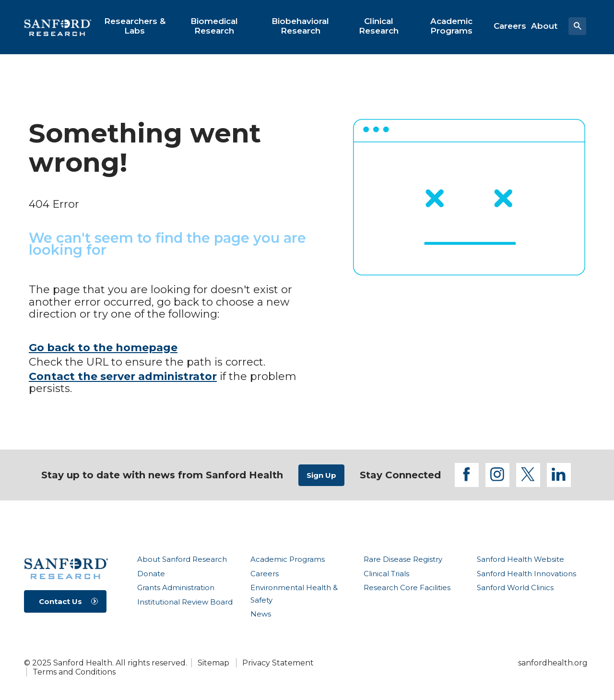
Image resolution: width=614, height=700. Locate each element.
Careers (265, 574)
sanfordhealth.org (553, 663)
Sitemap (213, 663)
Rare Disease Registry (403, 559)
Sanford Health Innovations (526, 574)
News (261, 614)
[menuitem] (135, 26)
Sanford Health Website (520, 559)
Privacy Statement (278, 663)
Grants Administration (176, 587)
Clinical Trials (386, 574)
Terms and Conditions (74, 672)
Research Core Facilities (407, 587)
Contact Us (60, 601)
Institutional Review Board (185, 602)
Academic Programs (288, 559)
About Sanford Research (182, 559)
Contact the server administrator (123, 376)
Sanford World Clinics (515, 587)
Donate (151, 574)
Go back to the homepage (103, 348)
